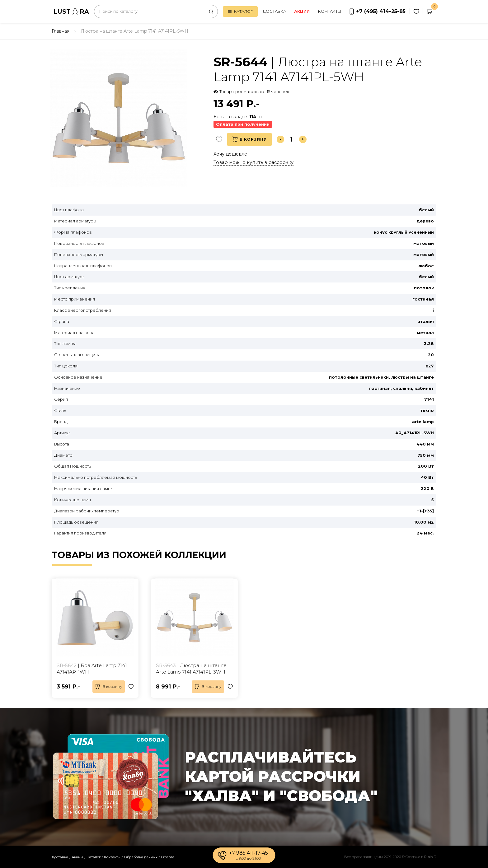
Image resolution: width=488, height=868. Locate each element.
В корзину (249, 139)
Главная (61, 31)
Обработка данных (141, 857)
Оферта (168, 857)
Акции (77, 857)
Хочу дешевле (230, 154)
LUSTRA (71, 11)
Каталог (240, 11)
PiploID (430, 857)
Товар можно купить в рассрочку (253, 162)
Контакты (330, 11)
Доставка (274, 11)
